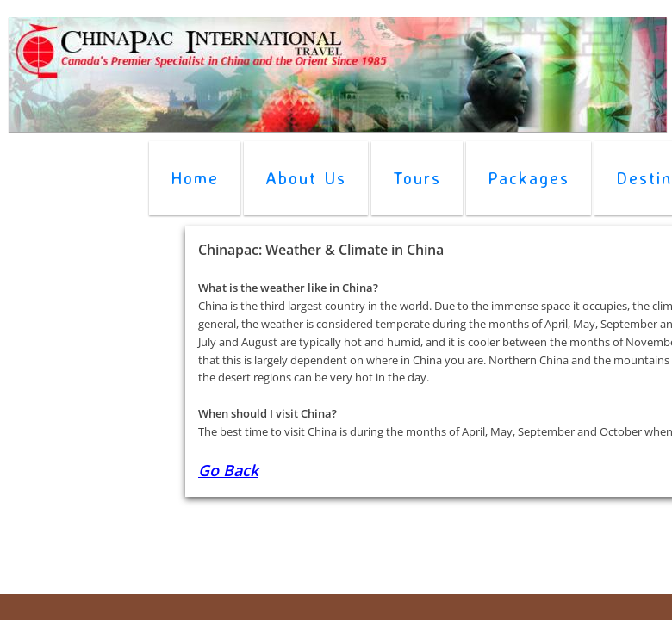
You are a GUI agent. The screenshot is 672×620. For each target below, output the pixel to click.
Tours (417, 178)
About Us (306, 178)
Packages (529, 178)
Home (195, 178)
